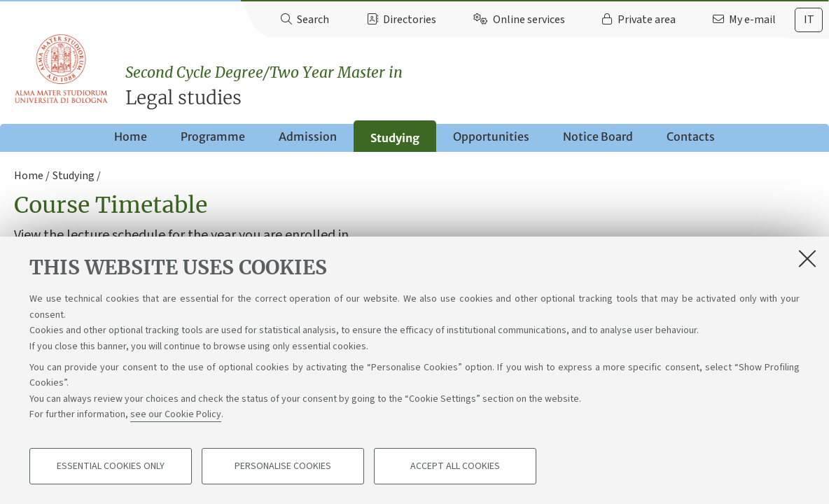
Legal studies (477, 86)
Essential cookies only (111, 466)
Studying (395, 138)
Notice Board (598, 136)
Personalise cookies (283, 466)
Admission (308, 136)
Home (131, 136)
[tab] (809, 20)
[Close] (807, 258)
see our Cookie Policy (176, 414)
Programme (213, 136)
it (809, 20)
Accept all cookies (455, 466)
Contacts (691, 136)
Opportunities (491, 136)
